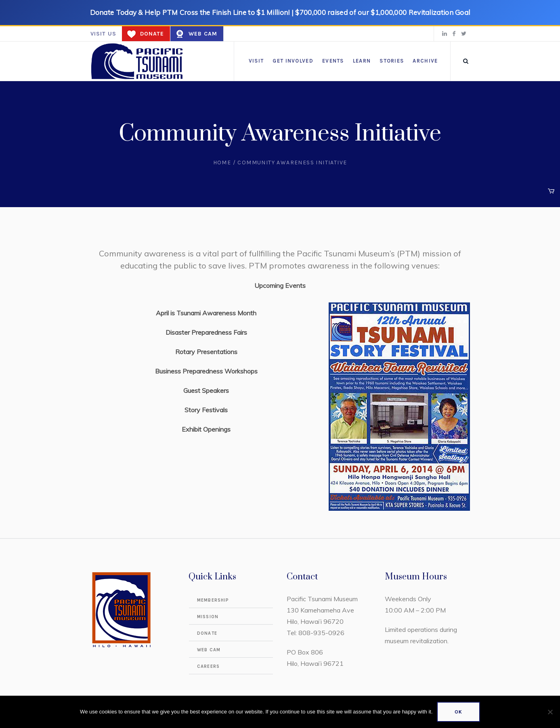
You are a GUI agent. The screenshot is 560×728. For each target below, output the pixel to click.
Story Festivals (206, 410)
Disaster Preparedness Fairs (206, 332)
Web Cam (203, 34)
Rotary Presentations (206, 352)
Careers (208, 666)
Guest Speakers (206, 390)
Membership (213, 600)
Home (222, 163)
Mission (208, 617)
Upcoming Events (280, 285)
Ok (458, 712)
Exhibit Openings (206, 429)
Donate (152, 34)
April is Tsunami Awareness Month (206, 313)
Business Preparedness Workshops (206, 371)
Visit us (103, 34)
